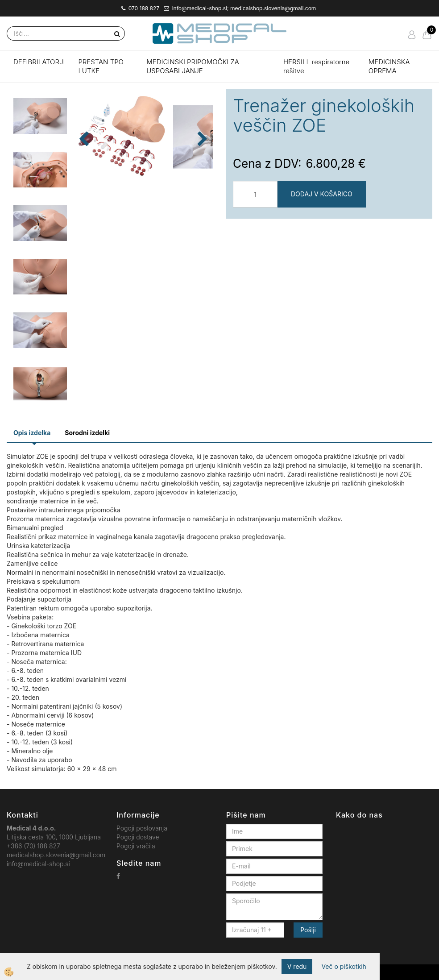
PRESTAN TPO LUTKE (101, 66)
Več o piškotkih (344, 966)
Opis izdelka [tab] (32, 433)
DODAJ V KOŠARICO (322, 194)
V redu (297, 966)
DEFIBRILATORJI (39, 62)
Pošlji (308, 930)
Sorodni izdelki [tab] (87, 433)
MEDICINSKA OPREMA (389, 66)
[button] (201, 162)
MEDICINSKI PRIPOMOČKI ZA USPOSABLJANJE (193, 66)
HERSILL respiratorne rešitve (316, 66)
